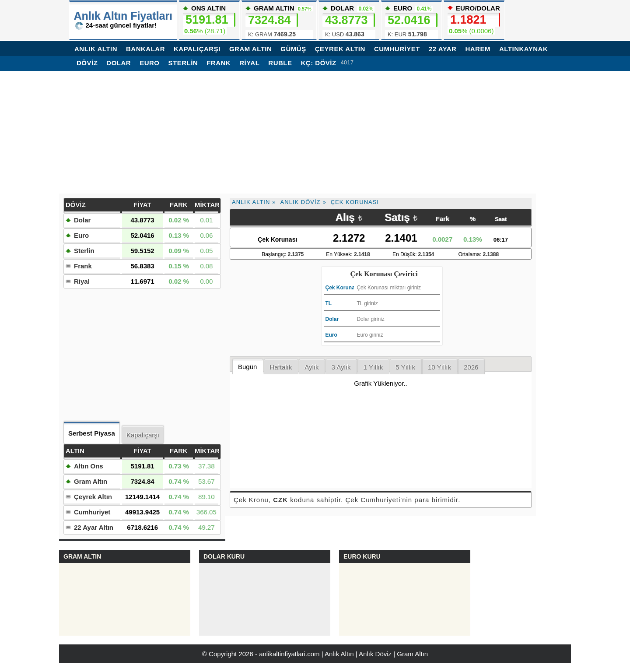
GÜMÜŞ (293, 49)
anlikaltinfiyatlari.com (289, 654)
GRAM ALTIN (250, 49)
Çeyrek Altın (93, 497)
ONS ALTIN (209, 19)
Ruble (280, 63)
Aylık (311, 367)
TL (329, 303)
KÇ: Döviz (318, 63)
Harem (478, 49)
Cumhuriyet (92, 512)
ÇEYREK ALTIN (340, 49)
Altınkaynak (523, 49)
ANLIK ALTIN (96, 49)
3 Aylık (341, 367)
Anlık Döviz (301, 202)
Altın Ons (89, 466)
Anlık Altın (251, 202)
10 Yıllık (439, 367)
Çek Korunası (355, 202)
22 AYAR (443, 49)
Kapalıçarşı (143, 435)
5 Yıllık (405, 367)
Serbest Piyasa (92, 433)
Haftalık (281, 367)
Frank (219, 63)
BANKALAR (145, 49)
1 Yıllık (373, 367)
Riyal (249, 63)
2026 (471, 367)
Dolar (119, 63)
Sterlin (183, 63)
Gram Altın (91, 481)
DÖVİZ (87, 63)
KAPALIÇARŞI (197, 49)
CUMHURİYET (397, 49)
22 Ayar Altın (94, 527)
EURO (411, 22)
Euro (149, 63)
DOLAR (349, 22)
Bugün (247, 367)
